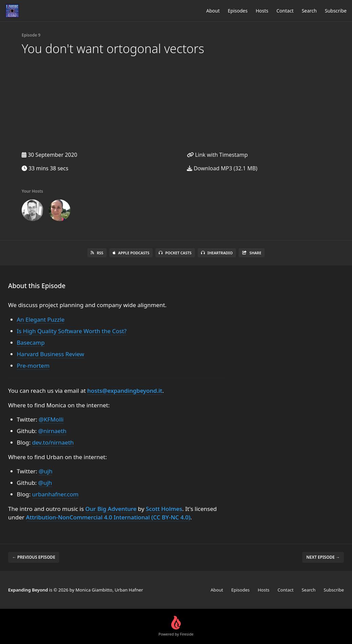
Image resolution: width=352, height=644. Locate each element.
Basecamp (31, 342)
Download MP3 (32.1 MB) (222, 168)
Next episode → (323, 557)
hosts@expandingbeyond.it (125, 391)
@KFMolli (51, 419)
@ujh (46, 471)
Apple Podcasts (131, 253)
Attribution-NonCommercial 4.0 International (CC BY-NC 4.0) (108, 517)
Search (309, 11)
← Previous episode (34, 557)
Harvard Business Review (51, 354)
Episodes (238, 11)
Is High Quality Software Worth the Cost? (72, 331)
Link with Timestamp (217, 155)
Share (252, 253)
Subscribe (336, 11)
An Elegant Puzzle (41, 319)
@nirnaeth (52, 431)
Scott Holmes (164, 509)
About (213, 11)
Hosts (262, 11)
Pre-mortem (33, 366)
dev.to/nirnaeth (53, 442)
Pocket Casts (175, 253)
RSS (97, 253)
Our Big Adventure (111, 509)
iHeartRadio (217, 253)
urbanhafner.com (55, 494)
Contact (285, 11)
